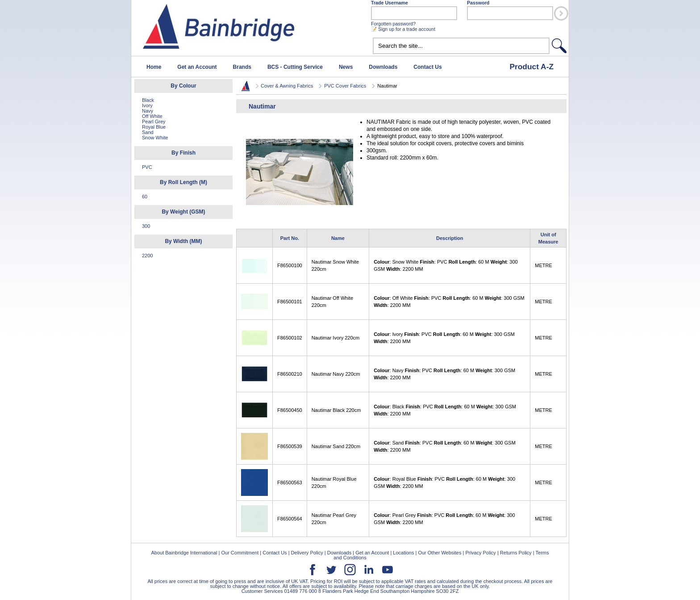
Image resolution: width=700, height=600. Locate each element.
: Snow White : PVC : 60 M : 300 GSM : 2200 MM (446, 265)
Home (154, 67)
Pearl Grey (154, 122)
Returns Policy (516, 553)
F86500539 (290, 446)
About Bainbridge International (184, 553)
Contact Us (427, 67)
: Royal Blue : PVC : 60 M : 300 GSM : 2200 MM (444, 483)
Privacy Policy (480, 553)
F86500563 (290, 483)
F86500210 (290, 374)
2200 (147, 256)
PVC (147, 167)
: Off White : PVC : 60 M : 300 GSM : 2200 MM (449, 302)
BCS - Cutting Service (295, 67)
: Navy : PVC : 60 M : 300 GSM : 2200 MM (444, 374)
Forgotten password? (393, 24)
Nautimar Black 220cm (336, 410)
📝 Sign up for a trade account (403, 29)
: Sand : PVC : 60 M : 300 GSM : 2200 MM (445, 446)
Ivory (147, 105)
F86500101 (290, 302)
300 (146, 226)
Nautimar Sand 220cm (336, 446)
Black (148, 100)
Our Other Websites (440, 553)
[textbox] (461, 46)
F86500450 (290, 410)
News (346, 67)
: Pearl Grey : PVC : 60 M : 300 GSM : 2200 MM (444, 519)
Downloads (383, 67)
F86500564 (290, 519)
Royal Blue (154, 127)
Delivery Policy (307, 553)
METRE (544, 265)
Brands (242, 67)
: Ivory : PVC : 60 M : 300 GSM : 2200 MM (444, 338)
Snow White (155, 138)
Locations (403, 553)
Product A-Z (531, 67)
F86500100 (290, 265)
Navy (148, 111)
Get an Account (197, 67)
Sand (148, 132)
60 (145, 197)
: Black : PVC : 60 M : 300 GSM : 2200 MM (445, 410)
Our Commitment (240, 553)
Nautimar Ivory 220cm (336, 338)
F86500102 (290, 338)
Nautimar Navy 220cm (336, 374)
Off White (152, 116)
